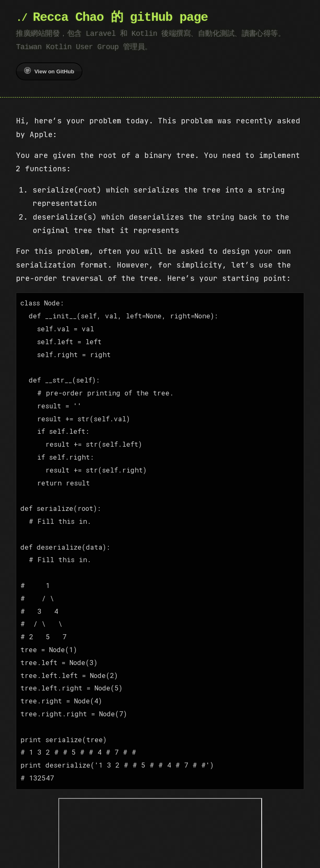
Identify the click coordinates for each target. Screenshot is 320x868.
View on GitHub (49, 71)
